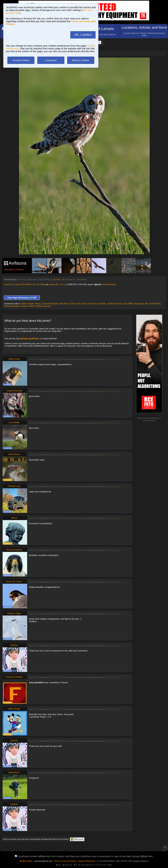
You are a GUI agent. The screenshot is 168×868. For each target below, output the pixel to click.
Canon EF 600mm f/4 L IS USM (30, 284)
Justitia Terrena (114, 304)
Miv (146, 304)
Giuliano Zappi (14, 613)
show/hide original (112, 359)
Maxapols (139, 304)
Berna (38, 304)
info (154, 421)
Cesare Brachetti (50, 304)
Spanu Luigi (14, 359)
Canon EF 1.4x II (57, 284)
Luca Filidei (128, 304)
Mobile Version (26, 861)
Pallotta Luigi (14, 486)
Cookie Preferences (87, 861)
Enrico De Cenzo (79, 304)
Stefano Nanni (28, 306)
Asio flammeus (109, 284)
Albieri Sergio (27, 304)
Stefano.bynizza (43, 306)
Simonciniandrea (12, 306)
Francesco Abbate (97, 304)
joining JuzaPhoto (29, 338)
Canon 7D (9, 284)
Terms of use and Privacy (65, 861)
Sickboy (57, 279)
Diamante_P (64, 304)
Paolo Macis (155, 304)
